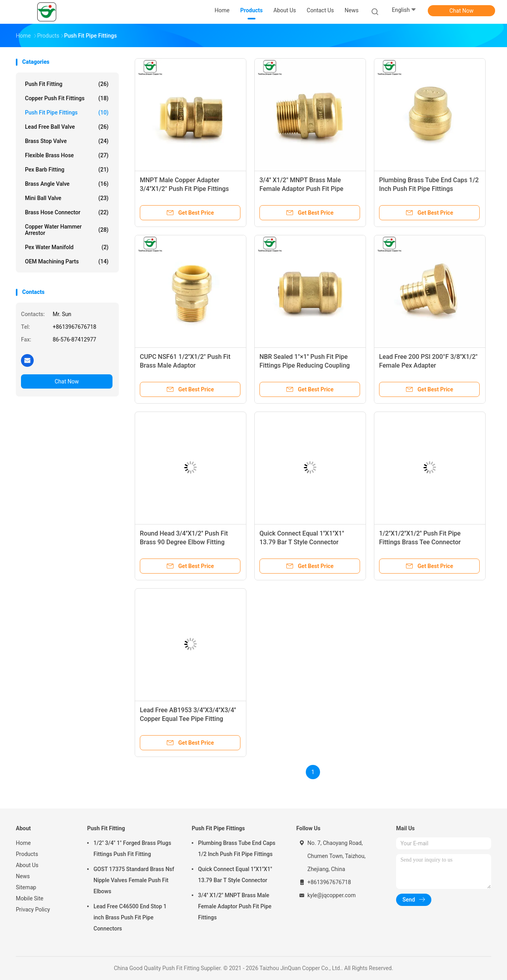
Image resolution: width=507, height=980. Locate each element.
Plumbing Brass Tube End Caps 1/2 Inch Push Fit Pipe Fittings (237, 848)
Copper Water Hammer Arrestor (67, 230)
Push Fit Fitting (67, 84)
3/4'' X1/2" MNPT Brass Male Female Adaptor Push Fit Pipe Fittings (301, 189)
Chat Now (462, 11)
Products (27, 854)
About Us (27, 865)
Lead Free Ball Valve (67, 127)
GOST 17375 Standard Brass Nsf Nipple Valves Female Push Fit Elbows (134, 880)
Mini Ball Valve (67, 198)
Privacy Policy (33, 909)
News (23, 876)
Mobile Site (30, 898)
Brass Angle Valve (67, 184)
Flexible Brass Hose (67, 155)
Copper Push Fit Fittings (67, 98)
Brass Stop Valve (67, 141)
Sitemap (26, 887)
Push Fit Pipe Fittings (67, 112)
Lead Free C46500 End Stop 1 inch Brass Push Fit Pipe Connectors (130, 917)
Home (23, 843)
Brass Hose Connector (67, 212)
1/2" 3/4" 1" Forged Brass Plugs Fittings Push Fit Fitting (132, 848)
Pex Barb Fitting (67, 170)
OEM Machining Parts (67, 261)
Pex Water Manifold (67, 247)
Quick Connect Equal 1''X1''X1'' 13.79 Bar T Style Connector (235, 875)
